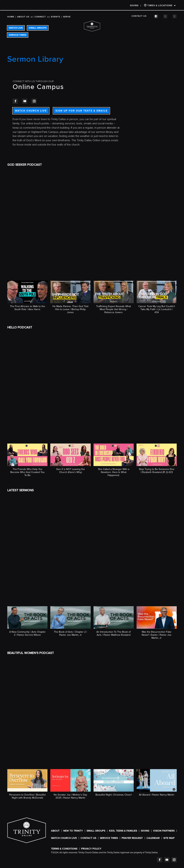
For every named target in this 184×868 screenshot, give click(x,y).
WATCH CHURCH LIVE (31, 111)
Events (56, 17)
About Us (23, 17)
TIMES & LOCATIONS (158, 5)
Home (11, 17)
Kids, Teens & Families (123, 831)
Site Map (169, 838)
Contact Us (139, 16)
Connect (40, 17)
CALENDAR (153, 838)
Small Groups (96, 831)
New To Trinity (73, 831)
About (55, 831)
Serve (67, 17)
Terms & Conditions (64, 849)
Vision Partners (164, 831)
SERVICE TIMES (18, 35)
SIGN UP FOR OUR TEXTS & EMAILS (81, 111)
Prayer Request (132, 838)
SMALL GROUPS (38, 28)
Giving (134, 6)
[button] (27, 298)
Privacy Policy (91, 849)
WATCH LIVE (16, 28)
